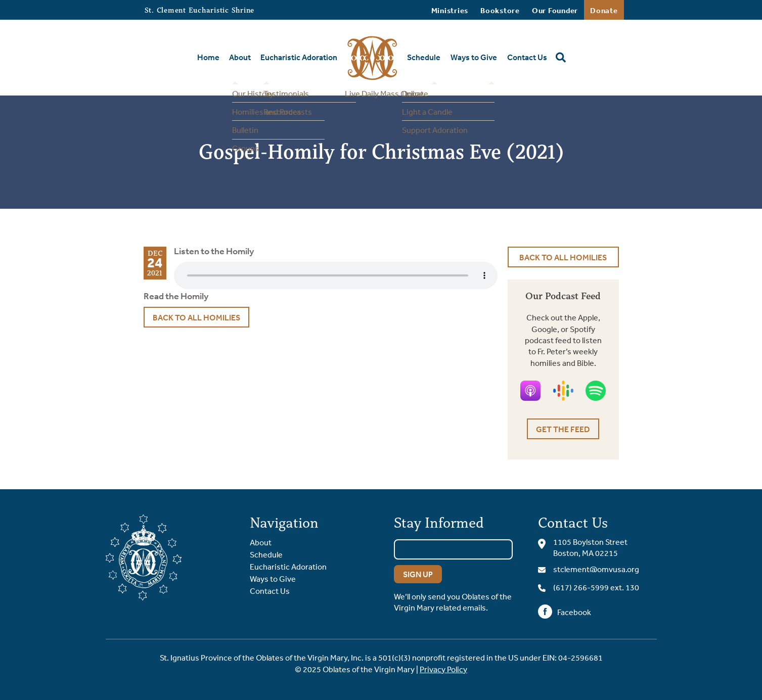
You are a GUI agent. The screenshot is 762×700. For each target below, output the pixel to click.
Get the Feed (563, 429)
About (240, 57)
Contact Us (527, 57)
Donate (604, 10)
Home (208, 57)
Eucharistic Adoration (299, 57)
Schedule (424, 57)
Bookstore (500, 10)
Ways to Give (474, 57)
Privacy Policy (443, 669)
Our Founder (555, 10)
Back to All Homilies (196, 317)
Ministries (450, 10)
